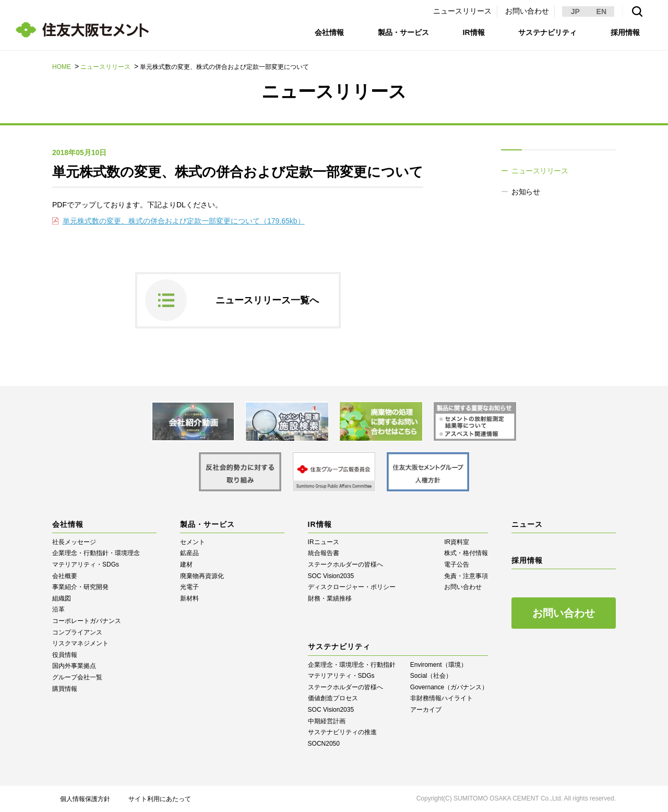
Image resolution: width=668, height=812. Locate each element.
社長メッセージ (74, 542)
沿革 (58, 609)
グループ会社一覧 (77, 677)
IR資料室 (457, 542)
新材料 (189, 598)
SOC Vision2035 (331, 576)
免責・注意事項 (466, 576)
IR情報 (474, 32)
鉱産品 (189, 553)
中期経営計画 (327, 721)
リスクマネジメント (80, 643)
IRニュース (324, 542)
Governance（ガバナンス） (449, 687)
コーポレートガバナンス (87, 621)
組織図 (62, 598)
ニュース (527, 524)
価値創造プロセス (333, 698)
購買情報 (65, 689)
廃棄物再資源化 (202, 576)
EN (601, 11)
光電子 (189, 587)
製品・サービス (403, 32)
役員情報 (65, 655)
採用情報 (625, 32)
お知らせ (526, 192)
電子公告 (457, 564)
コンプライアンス (77, 632)
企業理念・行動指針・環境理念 (96, 553)
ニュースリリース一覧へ (267, 300)
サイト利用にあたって (160, 799)
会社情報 (329, 32)
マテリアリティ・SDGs (86, 564)
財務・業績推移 (330, 598)
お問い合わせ (527, 11)
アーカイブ (426, 710)
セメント (193, 542)
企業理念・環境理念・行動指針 (352, 665)
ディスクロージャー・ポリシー (352, 587)
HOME (62, 67)
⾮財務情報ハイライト (442, 698)
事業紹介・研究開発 (80, 587)
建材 (186, 564)
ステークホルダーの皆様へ (345, 564)
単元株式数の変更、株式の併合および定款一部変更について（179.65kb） (184, 221)
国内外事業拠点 (74, 666)
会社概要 (65, 576)
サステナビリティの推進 (342, 732)
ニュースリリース (462, 11)
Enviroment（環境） (439, 665)
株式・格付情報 (466, 553)
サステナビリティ (547, 32)
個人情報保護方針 (85, 799)
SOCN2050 (324, 744)
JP (575, 11)
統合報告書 (324, 553)
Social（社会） (431, 676)
